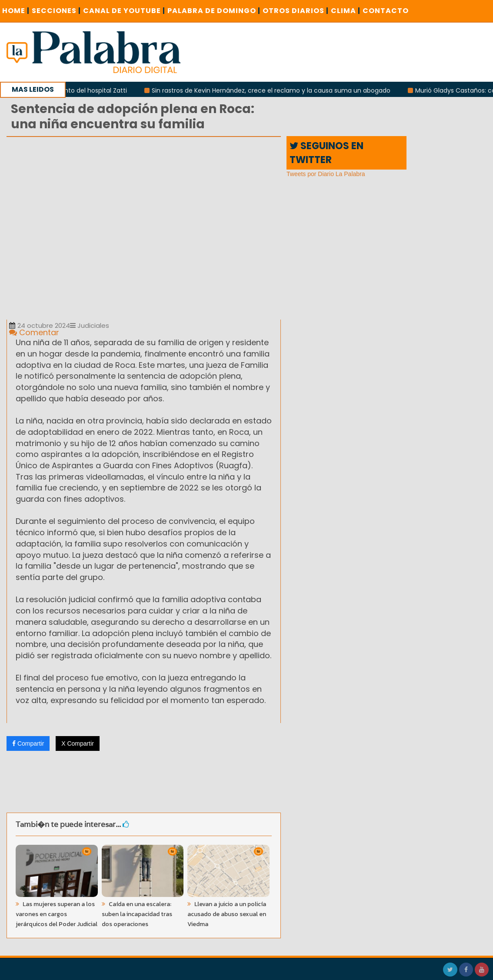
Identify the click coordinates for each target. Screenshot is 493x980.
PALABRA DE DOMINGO (214, 11)
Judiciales (90, 325)
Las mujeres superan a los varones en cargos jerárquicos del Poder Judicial (57, 914)
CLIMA (346, 11)
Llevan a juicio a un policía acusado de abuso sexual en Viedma (227, 914)
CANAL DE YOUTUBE (124, 11)
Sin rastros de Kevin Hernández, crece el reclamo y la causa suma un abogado (276, 90)
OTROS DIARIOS (296, 11)
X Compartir (78, 743)
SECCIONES (56, 11)
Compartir (28, 743)
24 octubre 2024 (40, 325)
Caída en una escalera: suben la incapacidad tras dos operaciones (137, 914)
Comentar (34, 332)
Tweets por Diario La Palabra (326, 174)
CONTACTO (386, 11)
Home (16, 11)
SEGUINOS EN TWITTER (326, 153)
